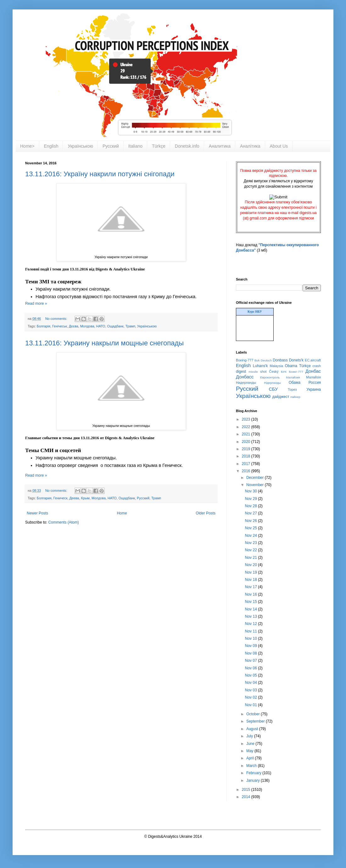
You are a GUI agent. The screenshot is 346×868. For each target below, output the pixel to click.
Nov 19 (251, 572)
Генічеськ (60, 326)
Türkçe (159, 146)
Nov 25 (251, 528)
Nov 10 (251, 638)
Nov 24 (251, 536)
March (252, 766)
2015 (247, 790)
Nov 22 (251, 550)
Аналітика (250, 146)
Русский (111, 146)
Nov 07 (251, 661)
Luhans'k (260, 366)
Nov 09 (251, 646)
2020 (247, 442)
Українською (80, 146)
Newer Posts (37, 513)
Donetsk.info (187, 146)
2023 (247, 419)
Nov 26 (251, 521)
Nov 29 (251, 499)
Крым (85, 498)
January (254, 780)
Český (274, 372)
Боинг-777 (296, 372)
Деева (74, 498)
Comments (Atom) (63, 522)
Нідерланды (272, 383)
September (256, 721)
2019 (247, 449)
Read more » (36, 304)
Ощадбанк (115, 326)
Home (122, 513)
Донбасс (245, 377)
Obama (291, 366)
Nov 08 (251, 653)
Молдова (87, 326)
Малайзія (313, 377)
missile (253, 372)
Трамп (130, 326)
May (250, 751)
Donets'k (296, 360)
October (254, 714)
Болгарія (44, 326)
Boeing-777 (245, 360)
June (251, 744)
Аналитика (220, 146)
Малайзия (293, 377)
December (256, 478)
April (251, 758)
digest (241, 372)
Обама (295, 383)
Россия (315, 383)
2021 (247, 434)
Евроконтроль (270, 377)
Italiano (135, 146)
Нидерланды (246, 383)
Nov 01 (251, 705)
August (253, 729)
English (51, 146)
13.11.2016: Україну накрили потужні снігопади (100, 174)
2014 (247, 797)
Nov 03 (251, 690)
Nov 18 (251, 580)
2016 (247, 471)
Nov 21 (251, 558)
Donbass (280, 360)
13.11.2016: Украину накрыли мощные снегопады (104, 343)
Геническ (61, 498)
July (250, 736)
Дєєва (74, 326)
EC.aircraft (313, 360)
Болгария (44, 498)
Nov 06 (251, 668)
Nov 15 (251, 602)
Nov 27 (251, 513)
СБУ (273, 389)
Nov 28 (251, 506)
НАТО (101, 326)
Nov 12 (251, 624)
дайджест (281, 397)
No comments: (57, 319)
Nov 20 (251, 565)
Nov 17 (251, 587)
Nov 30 (251, 491)
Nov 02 (251, 697)
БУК (284, 372)
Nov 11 (251, 631)
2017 (247, 464)
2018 (247, 456)
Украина (314, 389)
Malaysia (276, 366)
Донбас (313, 371)
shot (263, 372)
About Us (279, 146)
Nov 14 (251, 609)
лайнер (295, 397)
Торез (292, 389)
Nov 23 (251, 543)
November (256, 485)
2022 (247, 427)
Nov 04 (251, 683)
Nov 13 (251, 616)
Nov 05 (251, 675)
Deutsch (266, 360)
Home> (27, 146)
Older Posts (206, 513)
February (254, 773)
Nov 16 (251, 594)
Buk (257, 360)
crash (317, 366)
